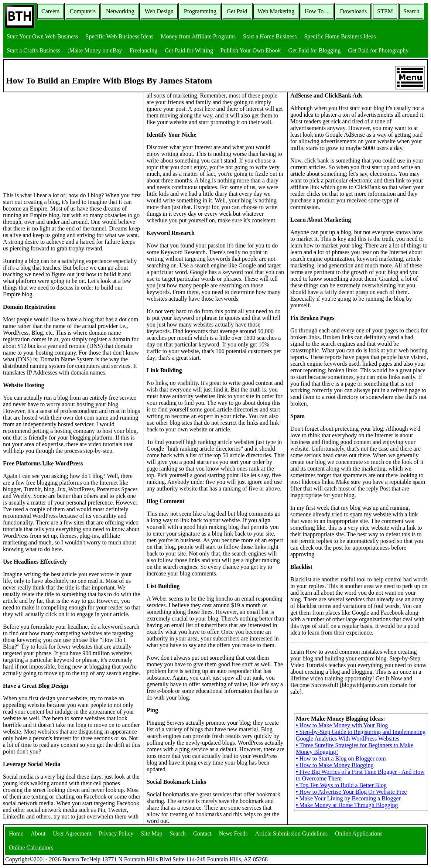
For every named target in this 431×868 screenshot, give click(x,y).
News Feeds (233, 833)
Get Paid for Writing (189, 50)
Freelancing (143, 50)
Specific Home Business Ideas (340, 36)
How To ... (317, 11)
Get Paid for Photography (378, 50)
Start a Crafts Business (33, 50)
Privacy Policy (116, 833)
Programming (200, 11)
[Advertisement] (58, 139)
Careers (50, 11)
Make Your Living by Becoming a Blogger (348, 798)
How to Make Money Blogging (335, 765)
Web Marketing (276, 11)
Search (411, 11)
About (38, 833)
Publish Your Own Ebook (251, 50)
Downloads (353, 11)
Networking (120, 11)
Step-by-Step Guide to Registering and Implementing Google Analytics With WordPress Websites (361, 735)
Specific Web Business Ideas (120, 36)
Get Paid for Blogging (315, 50)
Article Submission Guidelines (291, 833)
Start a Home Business (270, 36)
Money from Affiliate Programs (198, 36)
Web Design (159, 11)
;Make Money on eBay (95, 50)
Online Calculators (31, 848)
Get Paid (237, 11)
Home (16, 833)
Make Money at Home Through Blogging (347, 805)
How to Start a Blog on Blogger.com (341, 758)
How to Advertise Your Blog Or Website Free (351, 792)
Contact (202, 833)
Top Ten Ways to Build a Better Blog (341, 785)
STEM (385, 11)
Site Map (151, 833)
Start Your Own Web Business (42, 36)
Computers (83, 11)
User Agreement (72, 833)
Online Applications (359, 833)
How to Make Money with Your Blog (342, 725)
